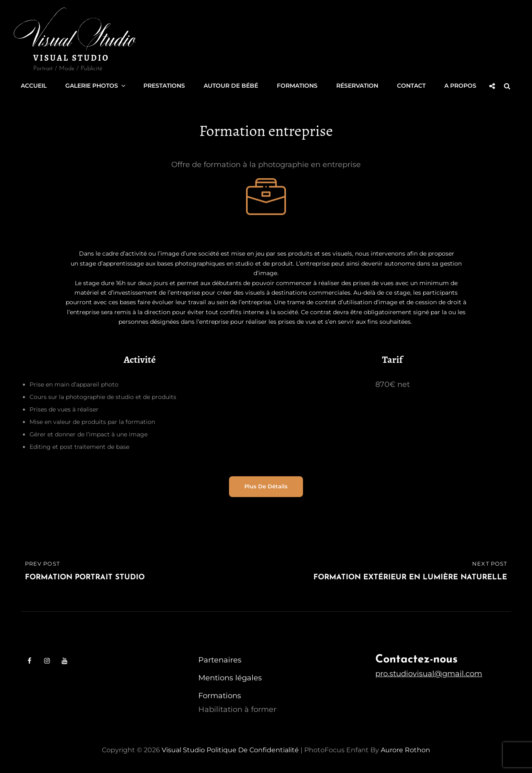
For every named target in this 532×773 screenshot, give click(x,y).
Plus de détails (266, 486)
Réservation (357, 86)
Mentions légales (230, 677)
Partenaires (220, 660)
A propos (460, 86)
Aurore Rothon (405, 750)
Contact (411, 86)
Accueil (34, 86)
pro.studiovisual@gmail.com (429, 673)
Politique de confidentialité (253, 750)
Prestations (164, 86)
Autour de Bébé (231, 86)
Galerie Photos (96, 86)
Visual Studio (71, 58)
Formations (297, 86)
